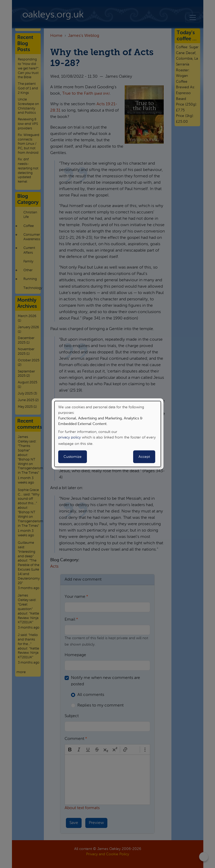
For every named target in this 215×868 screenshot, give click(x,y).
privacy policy (69, 437)
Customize (73, 457)
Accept (144, 457)
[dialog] (108, 434)
